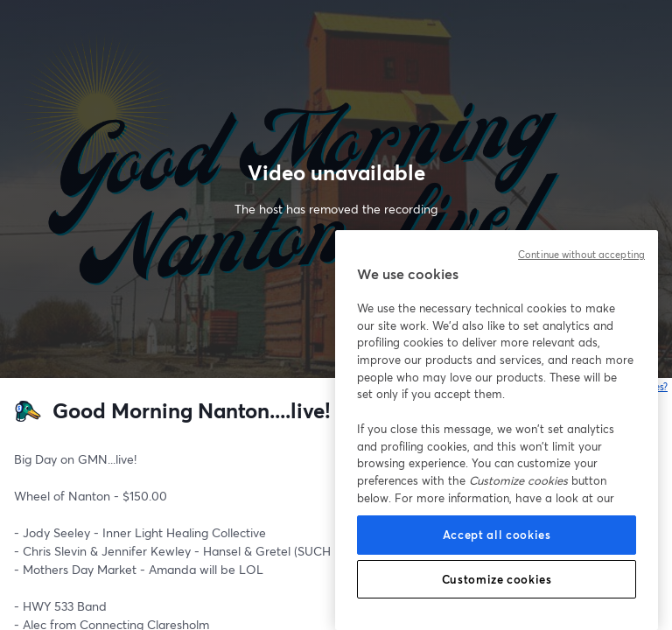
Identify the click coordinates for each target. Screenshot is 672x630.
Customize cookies (497, 579)
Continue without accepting (581, 255)
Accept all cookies (497, 535)
